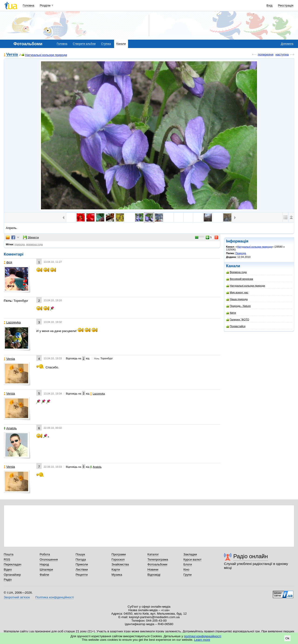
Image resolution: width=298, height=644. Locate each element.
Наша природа (237, 299)
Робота (45, 554)
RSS (7, 559)
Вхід (270, 5)
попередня (266, 54)
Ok (287, 638)
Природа (241, 253)
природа (20, 244)
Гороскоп (118, 559)
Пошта (8, 554)
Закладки (190, 554)
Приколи (82, 564)
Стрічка (106, 44)
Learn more (202, 640)
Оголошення (49, 559)
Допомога (287, 44)
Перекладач (12, 564)
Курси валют (193, 559)
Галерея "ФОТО (238, 320)
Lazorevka (12, 322)
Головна (29, 5)
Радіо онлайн (251, 556)
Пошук (80, 554)
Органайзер (12, 575)
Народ (44, 564)
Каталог (153, 554)
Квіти (231, 313)
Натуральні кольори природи (44, 55)
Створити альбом (84, 44)
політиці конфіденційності (203, 636)
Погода (81, 559)
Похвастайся (236, 326)
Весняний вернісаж (240, 279)
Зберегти (31, 237)
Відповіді (154, 575)
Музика (117, 575)
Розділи (45, 5)
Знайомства (120, 564)
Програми (119, 554)
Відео (8, 570)
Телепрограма (158, 559)
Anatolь (10, 428)
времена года (35, 244)
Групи (188, 575)
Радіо (8, 580)
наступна (282, 54)
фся (8, 262)
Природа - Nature (238, 306)
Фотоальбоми (157, 564)
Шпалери (46, 570)
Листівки (82, 570)
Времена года (236, 272)
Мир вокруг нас (237, 293)
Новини (153, 570)
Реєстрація (286, 5)
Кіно (186, 570)
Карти (116, 570)
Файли (44, 575)
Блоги (188, 564)
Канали (121, 44)
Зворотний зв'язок (17, 597)
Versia (12, 55)
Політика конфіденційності (55, 597)
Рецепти (82, 575)
